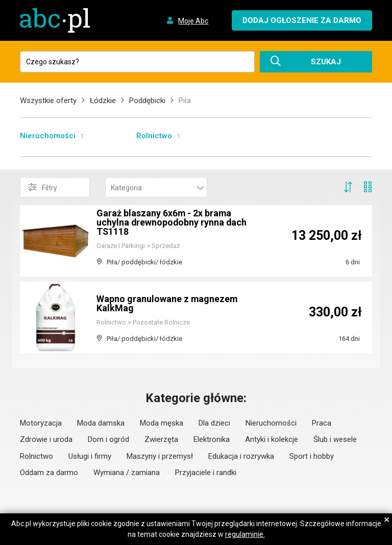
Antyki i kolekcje (272, 439)
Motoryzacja (41, 423)
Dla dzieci (214, 423)
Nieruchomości (48, 136)
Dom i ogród (108, 439)
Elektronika (212, 439)
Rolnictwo (154, 136)
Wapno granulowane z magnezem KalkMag (167, 303)
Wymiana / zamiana (127, 473)
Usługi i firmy (90, 456)
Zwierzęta (161, 439)
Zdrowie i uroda (46, 439)
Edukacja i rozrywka (241, 456)
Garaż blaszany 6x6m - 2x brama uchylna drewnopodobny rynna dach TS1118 (172, 222)
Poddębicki (147, 101)
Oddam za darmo (49, 473)
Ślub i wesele (335, 439)
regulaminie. (245, 534)
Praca (322, 423)
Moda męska (162, 423)
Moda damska (101, 423)
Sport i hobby (312, 456)
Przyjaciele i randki (206, 473)
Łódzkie (103, 101)
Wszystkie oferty (48, 101)
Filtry (43, 187)
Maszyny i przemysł (160, 456)
